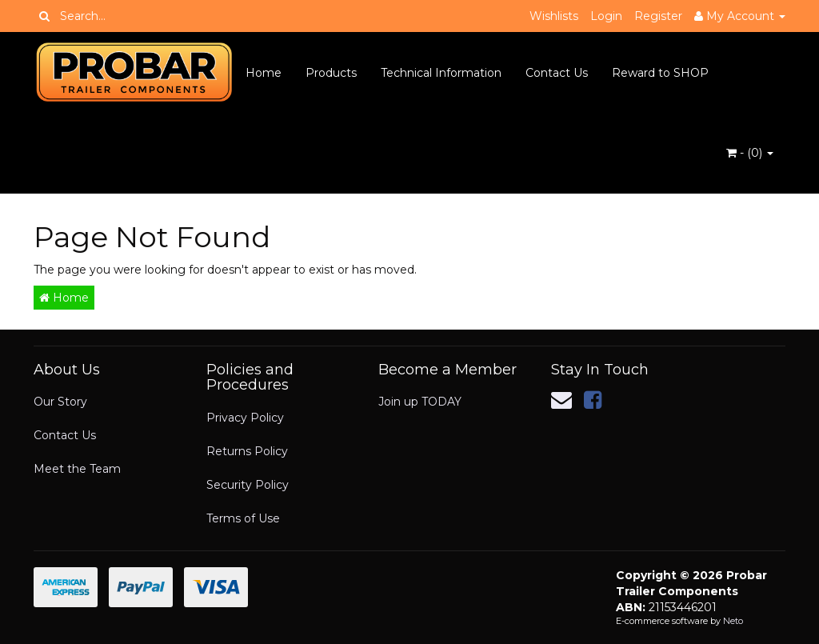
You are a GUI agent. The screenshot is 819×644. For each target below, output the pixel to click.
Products (331, 73)
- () (750, 153)
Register (658, 16)
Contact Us (557, 73)
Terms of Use (243, 518)
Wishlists (554, 16)
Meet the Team (77, 469)
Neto (733, 621)
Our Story (60, 402)
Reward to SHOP (660, 73)
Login (606, 16)
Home (264, 73)
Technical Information (441, 73)
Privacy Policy (245, 418)
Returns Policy (247, 451)
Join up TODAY (420, 402)
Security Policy (248, 485)
